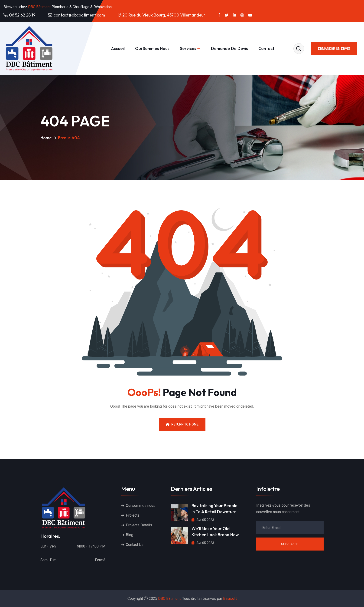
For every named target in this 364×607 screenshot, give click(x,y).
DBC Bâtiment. (170, 599)
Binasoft (230, 599)
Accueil (118, 48)
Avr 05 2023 (203, 520)
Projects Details (139, 525)
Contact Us (135, 545)
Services (188, 48)
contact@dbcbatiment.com (79, 15)
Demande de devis (229, 48)
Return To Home (182, 424)
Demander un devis (334, 49)
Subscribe (290, 544)
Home (46, 138)
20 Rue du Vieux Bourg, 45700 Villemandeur (164, 15)
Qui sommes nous (152, 48)
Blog (130, 535)
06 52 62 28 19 (22, 15)
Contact (266, 48)
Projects (133, 515)
